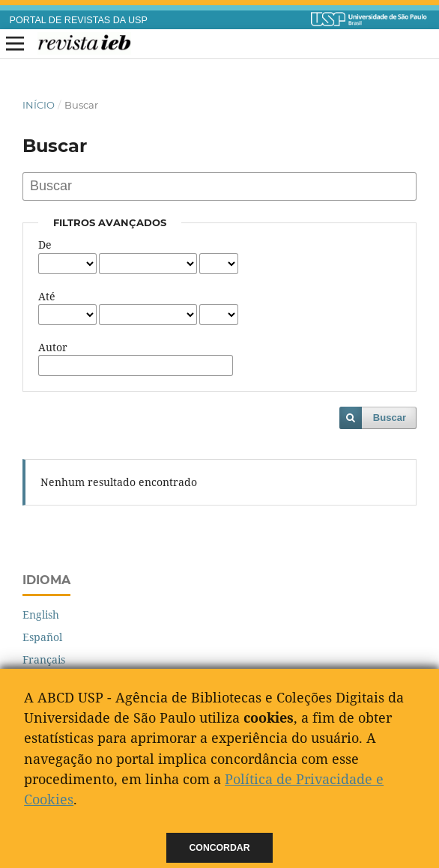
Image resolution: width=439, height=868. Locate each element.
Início (39, 105)
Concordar (220, 848)
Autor (53, 347)
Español (42, 637)
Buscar (390, 418)
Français (44, 659)
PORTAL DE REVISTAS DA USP (79, 20)
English (41, 614)
